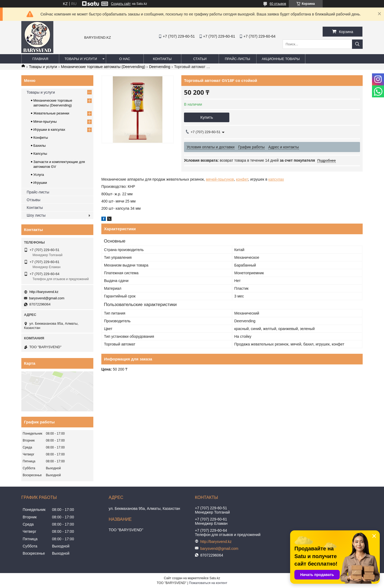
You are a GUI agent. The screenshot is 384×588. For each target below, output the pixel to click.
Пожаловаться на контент (208, 583)
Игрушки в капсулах (49, 130)
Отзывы (33, 200)
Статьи (200, 59)
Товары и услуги (81, 59)
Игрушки (40, 183)
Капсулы (40, 154)
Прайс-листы (237, 59)
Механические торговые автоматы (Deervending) (103, 67)
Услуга (39, 175)
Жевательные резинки (51, 113)
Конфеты (41, 138)
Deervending (160, 67)
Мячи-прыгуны (45, 122)
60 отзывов (278, 4)
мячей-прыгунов (220, 179)
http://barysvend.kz (44, 292)
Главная (40, 59)
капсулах (276, 179)
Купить (207, 117)
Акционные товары (281, 59)
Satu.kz (215, 578)
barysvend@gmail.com (47, 298)
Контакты (162, 59)
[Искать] (357, 44)
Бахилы (39, 146)
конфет (242, 179)
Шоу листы (36, 215)
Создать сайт (121, 4)
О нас (125, 59)
